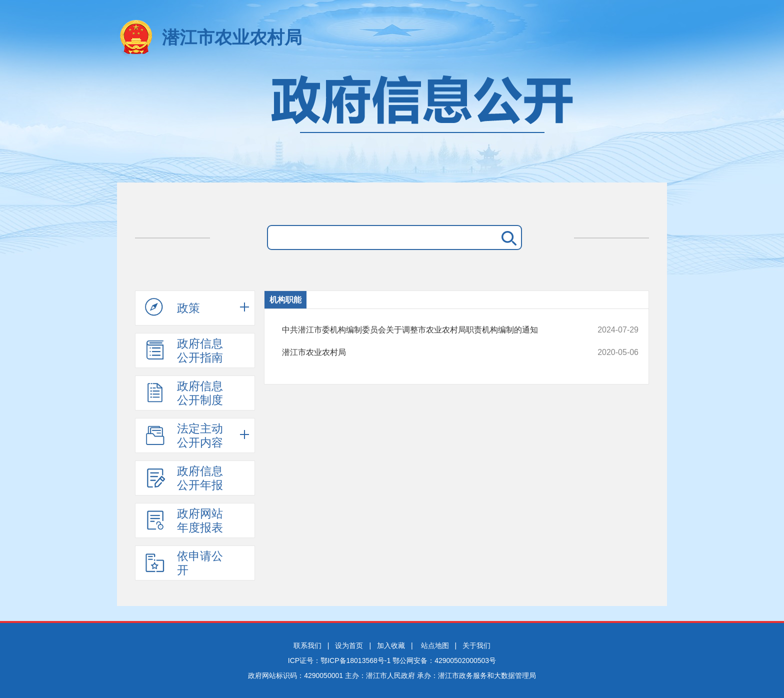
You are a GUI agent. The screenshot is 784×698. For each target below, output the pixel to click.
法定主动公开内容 (184, 435)
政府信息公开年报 (184, 478)
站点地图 (435, 645)
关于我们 (476, 645)
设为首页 (349, 645)
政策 (172, 307)
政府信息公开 (392, 124)
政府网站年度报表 (184, 520)
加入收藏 (391, 645)
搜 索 (507, 237)
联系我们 (307, 645)
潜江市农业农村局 (232, 37)
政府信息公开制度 (184, 393)
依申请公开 (184, 563)
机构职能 (285, 300)
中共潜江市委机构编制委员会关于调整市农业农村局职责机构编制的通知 (427, 330)
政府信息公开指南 (184, 350)
